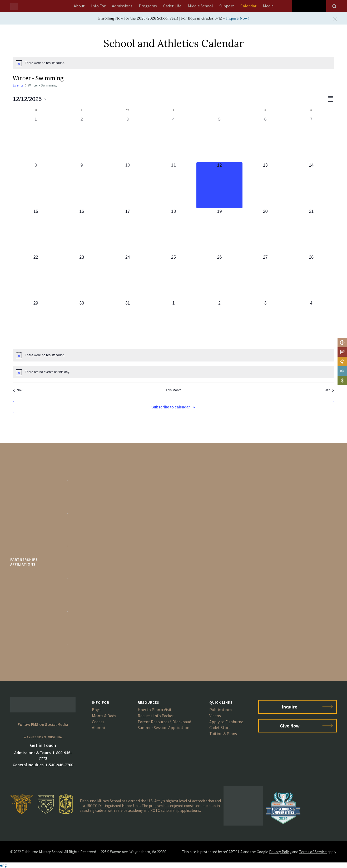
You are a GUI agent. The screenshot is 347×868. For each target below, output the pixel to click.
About (79, 6)
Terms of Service (313, 852)
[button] (173, 865)
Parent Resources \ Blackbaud (164, 722)
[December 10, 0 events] (127, 185)
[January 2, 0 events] (219, 323)
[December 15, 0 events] (36, 231)
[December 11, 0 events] (173, 185)
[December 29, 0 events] (36, 323)
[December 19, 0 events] (219, 231)
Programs (148, 6)
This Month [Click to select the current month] (173, 390)
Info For (98, 6)
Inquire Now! (237, 18)
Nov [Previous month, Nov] (18, 390)
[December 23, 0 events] (82, 277)
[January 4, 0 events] (311, 323)
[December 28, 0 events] (311, 277)
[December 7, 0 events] (311, 139)
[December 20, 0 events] (265, 231)
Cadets (98, 722)
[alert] (174, 63)
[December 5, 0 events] (219, 139)
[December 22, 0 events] (36, 277)
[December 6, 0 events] (265, 139)
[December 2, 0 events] (82, 139)
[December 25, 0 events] (173, 277)
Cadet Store (220, 727)
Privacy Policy (280, 852)
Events (18, 85)
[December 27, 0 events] (265, 277)
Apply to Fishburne (226, 722)
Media (268, 6)
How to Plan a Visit (155, 710)
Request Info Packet (156, 716)
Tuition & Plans (223, 734)
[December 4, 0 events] (173, 139)
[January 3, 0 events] (265, 323)
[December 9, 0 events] (82, 185)
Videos (215, 716)
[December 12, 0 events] (219, 185)
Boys (96, 710)
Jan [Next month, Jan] (330, 390)
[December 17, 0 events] (127, 231)
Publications (221, 710)
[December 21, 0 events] (311, 231)
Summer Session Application (163, 727)
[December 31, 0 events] (127, 323)
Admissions (122, 6)
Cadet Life (172, 6)
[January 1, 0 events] (173, 323)
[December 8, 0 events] (36, 185)
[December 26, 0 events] (219, 277)
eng (3, 865)
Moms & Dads (104, 716)
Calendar (248, 6)
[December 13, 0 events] (265, 185)
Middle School (200, 6)
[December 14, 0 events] (311, 185)
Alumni (98, 727)
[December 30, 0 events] (82, 323)
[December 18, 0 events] (173, 231)
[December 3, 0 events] (127, 139)
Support (227, 6)
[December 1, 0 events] (36, 139)
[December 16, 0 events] (82, 231)
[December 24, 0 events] (127, 277)
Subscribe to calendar (171, 407)
